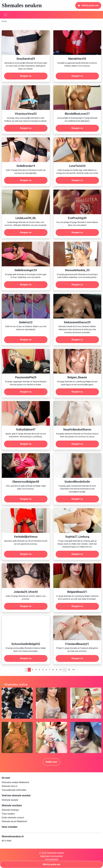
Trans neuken (8, 814)
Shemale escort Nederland (14, 821)
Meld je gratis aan (88, 5)
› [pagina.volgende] (77, 670)
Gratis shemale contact (13, 818)
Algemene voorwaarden (52, 856)
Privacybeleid (52, 859)
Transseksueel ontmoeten (14, 790)
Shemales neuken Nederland (15, 782)
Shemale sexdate (10, 800)
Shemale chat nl (9, 786)
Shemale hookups (10, 810)
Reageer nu (26, 76)
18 (69, 670)
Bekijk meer (52, 762)
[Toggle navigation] (5, 15)
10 (60, 670)
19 (73, 670)
